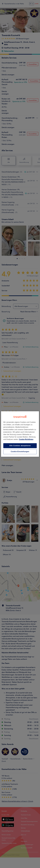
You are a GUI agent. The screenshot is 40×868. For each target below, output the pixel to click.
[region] (20, 434)
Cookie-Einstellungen (20, 452)
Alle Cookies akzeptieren (20, 446)
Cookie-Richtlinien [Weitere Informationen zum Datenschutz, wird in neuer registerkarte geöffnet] (26, 439)
